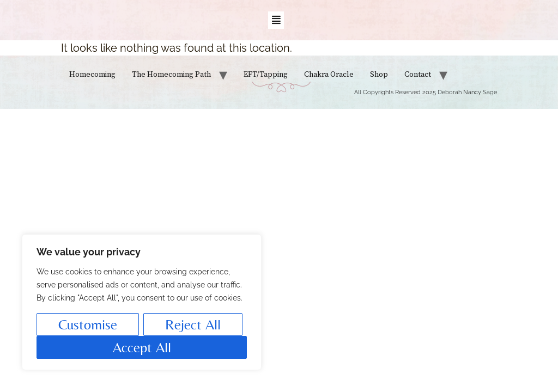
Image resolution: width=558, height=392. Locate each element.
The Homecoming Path (171, 75)
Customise (88, 324)
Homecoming (92, 75)
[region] (142, 302)
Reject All (193, 324)
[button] (276, 20)
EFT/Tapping (266, 75)
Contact (418, 75)
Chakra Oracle (329, 75)
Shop (379, 75)
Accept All (142, 347)
